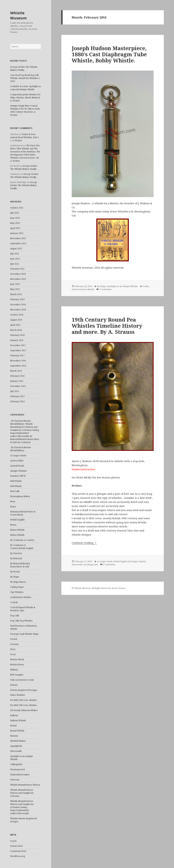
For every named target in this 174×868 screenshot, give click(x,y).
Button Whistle (17, 530)
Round (13, 726)
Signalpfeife (16, 746)
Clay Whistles (17, 592)
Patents (14, 685)
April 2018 (15, 325)
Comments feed (18, 851)
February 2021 (17, 269)
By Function (16, 553)
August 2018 (16, 320)
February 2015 (17, 396)
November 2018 (18, 310)
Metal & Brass (17, 665)
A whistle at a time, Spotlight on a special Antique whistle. (25, 88)
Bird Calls (15, 491)
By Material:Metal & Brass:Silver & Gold (20, 565)
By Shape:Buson (18, 582)
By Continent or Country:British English (22, 547)
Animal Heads (17, 466)
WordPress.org (18, 856)
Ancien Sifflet (17, 461)
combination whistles (21, 597)
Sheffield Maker (18, 741)
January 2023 (17, 233)
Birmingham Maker (20, 496)
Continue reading (84, 543)
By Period (15, 572)
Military (14, 670)
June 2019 (15, 284)
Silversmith (16, 751)
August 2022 (16, 249)
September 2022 (18, 243)
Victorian (15, 780)
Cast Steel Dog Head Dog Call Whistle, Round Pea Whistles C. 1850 (25, 78)
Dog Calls (15, 616)
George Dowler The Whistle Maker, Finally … (24, 68)
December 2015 (18, 386)
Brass (13, 507)
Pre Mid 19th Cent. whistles (24, 700)
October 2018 (17, 315)
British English (17, 520)
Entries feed (16, 846)
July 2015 (15, 391)
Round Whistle (17, 731)
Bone (13, 501)
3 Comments (109, 565)
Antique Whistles (19, 471)
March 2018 (16, 330)
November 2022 (18, 238)
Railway (14, 715)
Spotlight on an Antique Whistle (122, 286)
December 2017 (18, 345)
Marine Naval (17, 659)
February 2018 (17, 335)
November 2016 (18, 361)
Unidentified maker (20, 775)
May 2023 (15, 223)
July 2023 (15, 213)
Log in (13, 841)
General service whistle (83, 289)
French (14, 639)
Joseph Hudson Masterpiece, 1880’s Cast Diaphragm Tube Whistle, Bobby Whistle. (109, 54)
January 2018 (17, 340)
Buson (13, 525)
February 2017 (17, 356)
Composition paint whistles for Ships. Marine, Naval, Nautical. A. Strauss (25, 98)
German (14, 644)
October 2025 (17, 208)
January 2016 (17, 381)
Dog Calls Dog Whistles (21, 621)
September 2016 (18, 366)
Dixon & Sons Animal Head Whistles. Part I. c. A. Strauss (25, 137)
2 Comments (105, 289)
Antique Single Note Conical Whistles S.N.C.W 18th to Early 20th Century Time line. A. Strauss (25, 110)
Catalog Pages (17, 587)
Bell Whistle (16, 481)
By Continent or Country (22, 540)
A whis (146, 286)
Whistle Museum (18, 15)
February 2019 (17, 299)
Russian (14, 736)
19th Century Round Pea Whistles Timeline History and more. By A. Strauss (107, 326)
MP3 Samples (17, 675)
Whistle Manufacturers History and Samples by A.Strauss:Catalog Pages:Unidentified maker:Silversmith (22, 807)
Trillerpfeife (16, 764)
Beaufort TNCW (18, 476)
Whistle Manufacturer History (25, 785)
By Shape (15, 577)
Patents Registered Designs (24, 690)
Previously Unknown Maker (24, 710)
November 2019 (18, 279)
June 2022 (15, 259)
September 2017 (18, 350)
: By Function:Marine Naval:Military (21, 449)
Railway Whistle (18, 720)
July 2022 (15, 254)
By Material (16, 558)
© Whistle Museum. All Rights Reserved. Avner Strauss (99, 588)
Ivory (13, 654)
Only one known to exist (22, 680)
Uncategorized (17, 769)
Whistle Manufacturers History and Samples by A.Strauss (22, 793)
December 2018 (18, 304)
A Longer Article (18, 456)
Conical (14, 602)
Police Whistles (18, 695)
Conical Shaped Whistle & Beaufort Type (23, 609)
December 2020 (18, 274)
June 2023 (15, 218)
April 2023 (15, 228)
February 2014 (17, 401)
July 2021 (15, 264)
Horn (13, 649)
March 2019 (16, 294)
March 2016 (16, 371)
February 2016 (17, 376)
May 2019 (15, 289)
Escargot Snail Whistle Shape (24, 634)
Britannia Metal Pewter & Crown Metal (23, 513)
